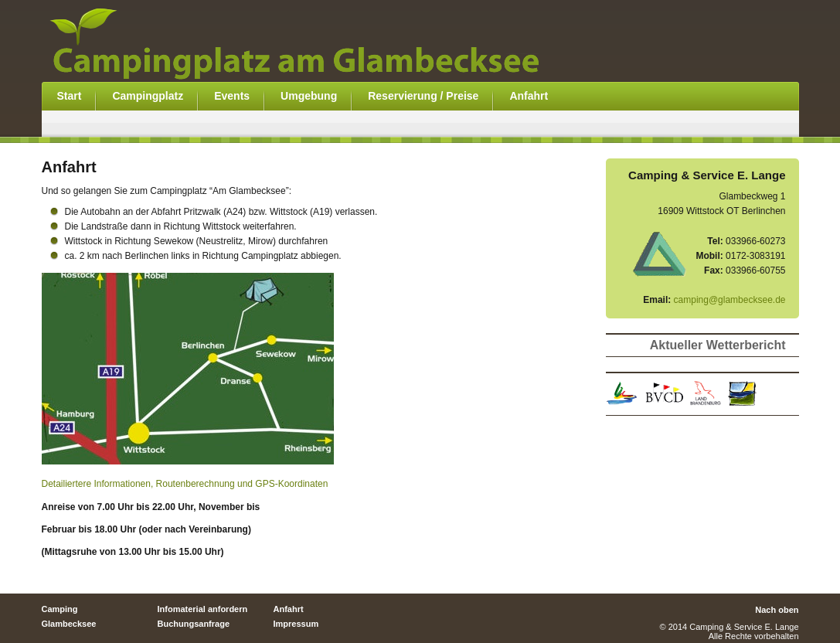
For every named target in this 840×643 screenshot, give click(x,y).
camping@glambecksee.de (730, 300)
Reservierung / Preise (423, 96)
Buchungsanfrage (194, 624)
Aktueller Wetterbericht (718, 345)
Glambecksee (69, 624)
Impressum (296, 624)
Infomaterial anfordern (203, 609)
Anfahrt (529, 96)
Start (70, 96)
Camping (60, 609)
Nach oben (777, 610)
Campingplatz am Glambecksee (312, 41)
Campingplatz (148, 96)
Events (232, 96)
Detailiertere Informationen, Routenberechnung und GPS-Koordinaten (185, 484)
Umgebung (309, 96)
